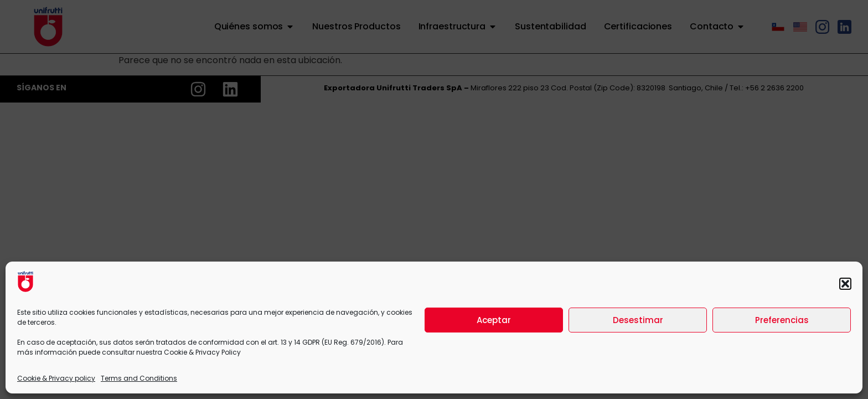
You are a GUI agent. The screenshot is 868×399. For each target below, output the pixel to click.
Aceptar (494, 320)
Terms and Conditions (139, 378)
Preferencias (782, 320)
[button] (845, 284)
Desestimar (638, 320)
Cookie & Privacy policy (56, 378)
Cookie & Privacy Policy (202, 352)
